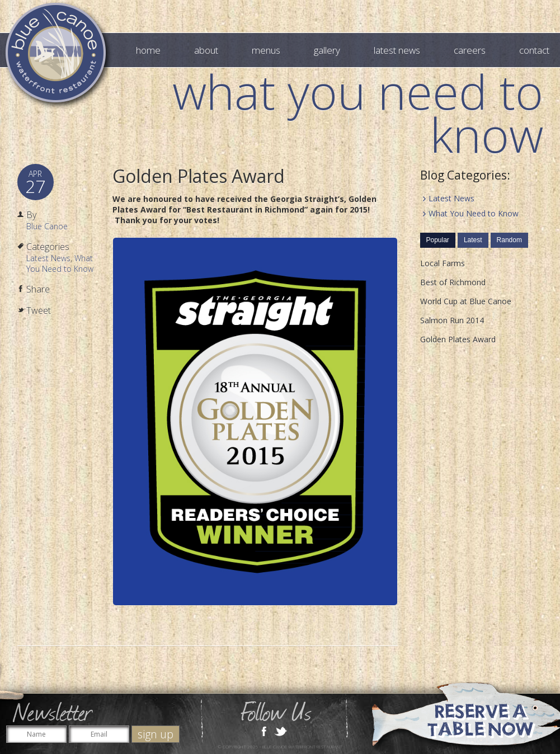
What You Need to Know (60, 263)
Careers (470, 50)
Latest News (397, 50)
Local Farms (443, 263)
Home (148, 50)
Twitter (281, 731)
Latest (473, 240)
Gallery (327, 50)
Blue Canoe (47, 226)
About (206, 50)
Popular (438, 240)
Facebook (264, 731)
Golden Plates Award (199, 176)
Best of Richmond (453, 282)
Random (509, 240)
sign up (156, 734)
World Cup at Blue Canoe (466, 301)
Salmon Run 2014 (452, 320)
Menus (266, 50)
